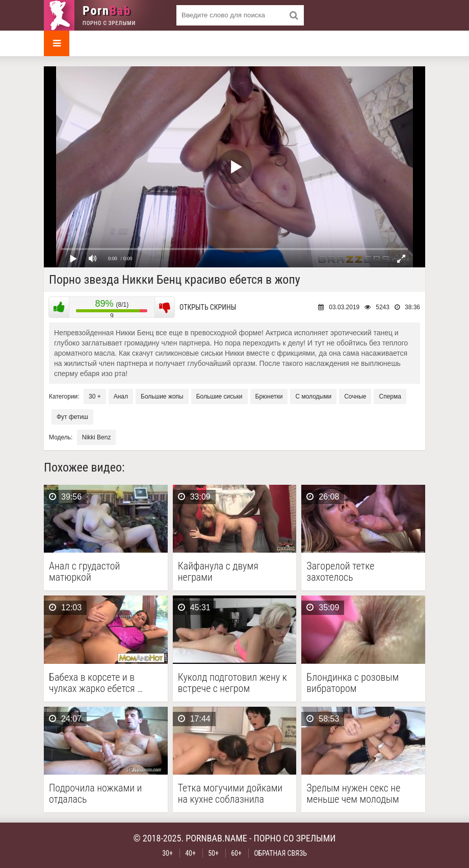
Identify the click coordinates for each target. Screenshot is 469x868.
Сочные (355, 396)
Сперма (390, 396)
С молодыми (313, 396)
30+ (167, 853)
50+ (213, 853)
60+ (236, 853)
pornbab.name (216, 838)
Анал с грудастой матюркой (84, 572)
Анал (121, 396)
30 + (95, 396)
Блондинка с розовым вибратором (353, 683)
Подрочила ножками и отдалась (95, 793)
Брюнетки (269, 396)
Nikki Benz (97, 437)
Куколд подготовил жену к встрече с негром (232, 683)
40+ (190, 853)
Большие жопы (162, 396)
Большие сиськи (219, 396)
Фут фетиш (72, 417)
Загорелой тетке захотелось (340, 572)
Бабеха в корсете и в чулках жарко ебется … (96, 683)
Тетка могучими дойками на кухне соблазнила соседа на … (230, 793)
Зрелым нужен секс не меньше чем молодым (353, 793)
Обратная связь (280, 853)
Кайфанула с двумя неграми (218, 572)
